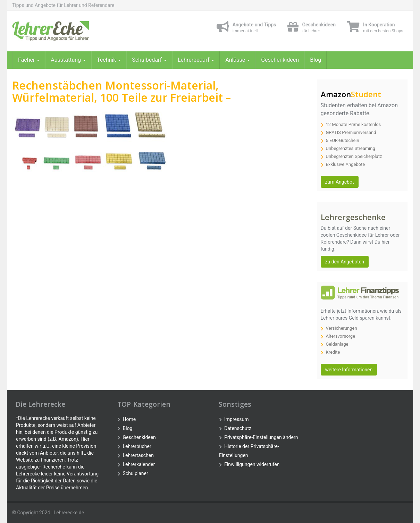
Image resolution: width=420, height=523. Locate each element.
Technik (109, 60)
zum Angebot (340, 182)
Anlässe (238, 60)
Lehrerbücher (137, 446)
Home (129, 419)
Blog (316, 60)
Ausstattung (68, 60)
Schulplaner (136, 473)
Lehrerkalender (139, 464)
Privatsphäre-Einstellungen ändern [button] (261, 437)
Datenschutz (238, 428)
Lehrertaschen (138, 455)
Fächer (29, 60)
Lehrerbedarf (196, 60)
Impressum (236, 419)
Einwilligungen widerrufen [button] (252, 464)
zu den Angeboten (345, 262)
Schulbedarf (149, 60)
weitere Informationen (349, 370)
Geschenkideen (280, 60)
